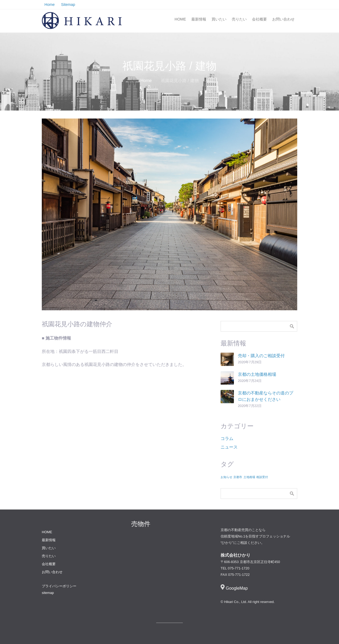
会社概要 (259, 19)
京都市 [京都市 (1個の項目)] (238, 477)
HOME (180, 19)
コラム (227, 439)
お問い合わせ (283, 19)
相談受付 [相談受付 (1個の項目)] (262, 477)
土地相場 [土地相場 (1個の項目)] (249, 477)
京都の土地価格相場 (257, 374)
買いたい (219, 19)
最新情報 (199, 19)
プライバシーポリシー (59, 586)
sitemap (48, 593)
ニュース (229, 447)
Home (146, 81)
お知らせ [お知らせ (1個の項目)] (226, 477)
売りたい (239, 19)
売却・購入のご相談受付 (261, 356)
